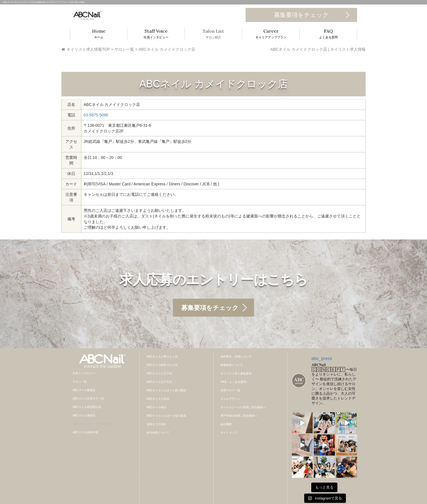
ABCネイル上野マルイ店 (162, 357)
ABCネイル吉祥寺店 (85, 432)
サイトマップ (229, 433)
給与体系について (158, 433)
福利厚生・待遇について (236, 357)
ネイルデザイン (230, 399)
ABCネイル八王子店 (160, 373)
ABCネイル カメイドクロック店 (93, 424)
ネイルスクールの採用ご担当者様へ (243, 407)
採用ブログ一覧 (230, 390)
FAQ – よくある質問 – (234, 382)
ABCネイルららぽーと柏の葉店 (167, 416)
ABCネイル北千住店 (160, 382)
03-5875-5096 (96, 115)
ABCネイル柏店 (157, 407)
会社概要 (226, 424)
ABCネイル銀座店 (84, 390)
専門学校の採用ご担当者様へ (239, 416)
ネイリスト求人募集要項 (236, 373)
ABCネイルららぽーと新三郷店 (167, 390)
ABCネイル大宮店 (158, 399)
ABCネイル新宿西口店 (87, 407)
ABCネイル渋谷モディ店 (88, 398)
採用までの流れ (157, 424)
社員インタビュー (84, 373)
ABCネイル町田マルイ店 (162, 365)
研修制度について (232, 365)
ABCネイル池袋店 (84, 415)
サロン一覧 (80, 382)
